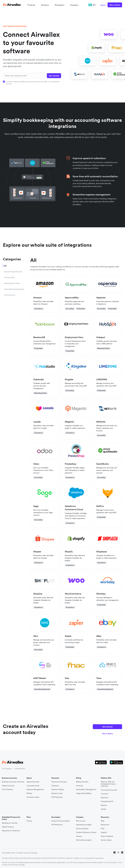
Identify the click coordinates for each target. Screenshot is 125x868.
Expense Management (35, 788)
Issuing (103, 808)
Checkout (55, 784)
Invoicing (79, 784)
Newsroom (105, 824)
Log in (103, 5)
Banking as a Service (10, 822)
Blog (103, 820)
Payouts (104, 804)
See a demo (115, 5)
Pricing (29, 820)
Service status (106, 839)
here (23, 863)
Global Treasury (8, 826)
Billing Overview (82, 781)
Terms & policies (82, 827)
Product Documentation (61, 820)
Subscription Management (86, 788)
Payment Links (57, 792)
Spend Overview (33, 781)
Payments (105, 796)
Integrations (20, 767)
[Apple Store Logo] (101, 761)
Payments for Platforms (11, 829)
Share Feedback (107, 835)
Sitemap (34, 852)
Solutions (45, 5)
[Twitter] (118, 852)
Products (31, 5)
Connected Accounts (109, 789)
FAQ (103, 827)
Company (74, 5)
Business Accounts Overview (13, 781)
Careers (79, 835)
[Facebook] (115, 852)
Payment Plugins (58, 788)
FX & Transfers (8, 788)
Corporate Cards (33, 784)
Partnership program (84, 839)
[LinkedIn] (122, 852)
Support (104, 831)
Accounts (104, 793)
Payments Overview (59, 781)
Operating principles (84, 824)
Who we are (81, 820)
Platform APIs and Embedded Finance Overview (108, 783)
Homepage (7, 767)
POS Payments (57, 796)
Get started (107, 725)
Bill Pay (29, 792)
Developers (60, 5)
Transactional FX (107, 800)
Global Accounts (8, 784)
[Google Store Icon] (116, 761)
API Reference (57, 824)
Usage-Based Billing (84, 792)
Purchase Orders (33, 796)
